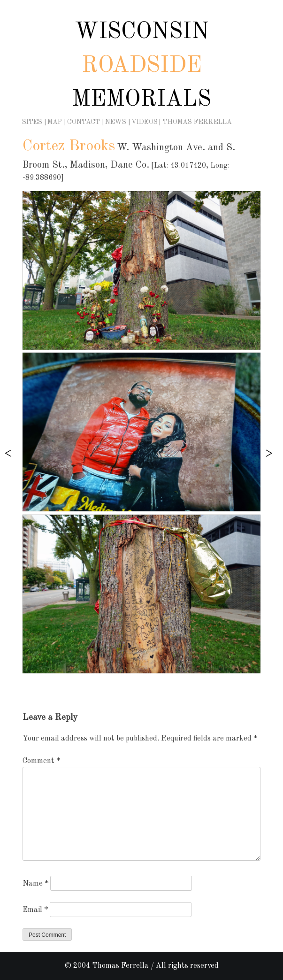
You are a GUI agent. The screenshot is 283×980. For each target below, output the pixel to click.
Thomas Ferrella (197, 122)
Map (55, 122)
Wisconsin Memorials (141, 66)
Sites (32, 122)
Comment (41, 761)
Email (35, 910)
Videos (145, 122)
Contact (84, 122)
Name (35, 884)
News (116, 122)
